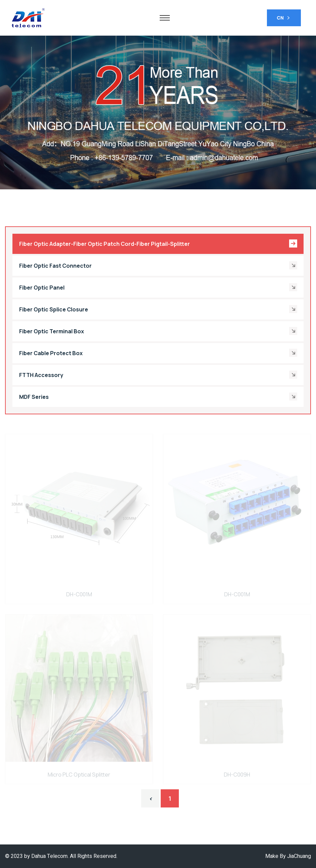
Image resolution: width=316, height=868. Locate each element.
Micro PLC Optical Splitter (79, 776)
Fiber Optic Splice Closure (157, 309)
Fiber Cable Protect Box (157, 353)
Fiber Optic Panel (157, 288)
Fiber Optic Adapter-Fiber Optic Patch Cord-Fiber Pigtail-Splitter (159, 244)
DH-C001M (79, 596)
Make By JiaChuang (288, 856)
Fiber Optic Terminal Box (157, 331)
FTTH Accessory (157, 375)
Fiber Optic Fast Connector (157, 266)
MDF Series (157, 397)
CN (284, 18)
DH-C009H (237, 776)
